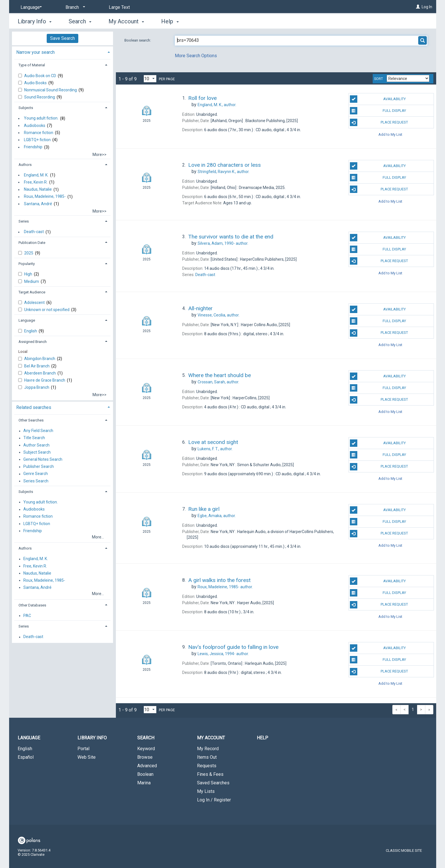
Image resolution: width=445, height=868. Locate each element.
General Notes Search (43, 459)
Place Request (379, 122)
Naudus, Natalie (38, 190)
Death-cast (34, 232)
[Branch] (74, 7)
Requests (207, 766)
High (29, 274)
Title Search (34, 438)
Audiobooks (35, 126)
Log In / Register (214, 800)
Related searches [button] (34, 407)
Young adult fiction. (41, 118)
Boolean (145, 774)
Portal (83, 749)
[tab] (62, 52)
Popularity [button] (27, 264)
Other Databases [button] (32, 605)
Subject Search (37, 452)
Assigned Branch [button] (33, 342)
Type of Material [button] (32, 65)
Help (263, 738)
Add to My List (390, 134)
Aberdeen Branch (40, 373)
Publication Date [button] (32, 243)
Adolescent (35, 303)
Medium (32, 281)
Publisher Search (39, 467)
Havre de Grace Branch (45, 380)
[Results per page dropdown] (150, 79)
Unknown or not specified (47, 310)
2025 (29, 253)
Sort (379, 79)
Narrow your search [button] (35, 52)
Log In (427, 7)
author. (217, 105)
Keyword (146, 749)
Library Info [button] (35, 21)
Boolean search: (138, 40)
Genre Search (36, 474)
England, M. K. (36, 175)
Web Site (87, 757)
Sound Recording (40, 97)
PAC (27, 616)
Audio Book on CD (41, 76)
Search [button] (80, 21)
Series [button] (24, 221)
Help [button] (170, 21)
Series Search (36, 481)
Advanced (147, 766)
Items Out (207, 757)
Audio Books (36, 83)
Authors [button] (25, 165)
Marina (144, 783)
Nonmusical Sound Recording (51, 90)
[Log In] (418, 7)
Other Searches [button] (31, 420)
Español (26, 757)
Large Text (119, 7)
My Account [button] (126, 21)
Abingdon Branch (40, 359)
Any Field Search (38, 431)
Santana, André (38, 204)
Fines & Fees (210, 774)
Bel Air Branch (37, 366)
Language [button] (27, 320)
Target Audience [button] (32, 292)
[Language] (30, 7)
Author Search (36, 445)
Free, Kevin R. (36, 182)
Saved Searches (213, 783)
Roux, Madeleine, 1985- (45, 197)
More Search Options (196, 56)
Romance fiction (39, 133)
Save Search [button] (62, 38)
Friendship (33, 147)
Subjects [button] (26, 108)
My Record (208, 749)
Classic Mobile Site (404, 850)
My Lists (206, 791)
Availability (378, 99)
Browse (145, 757)
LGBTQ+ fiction (37, 140)
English (31, 331)
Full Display (378, 111)
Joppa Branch (37, 387)
